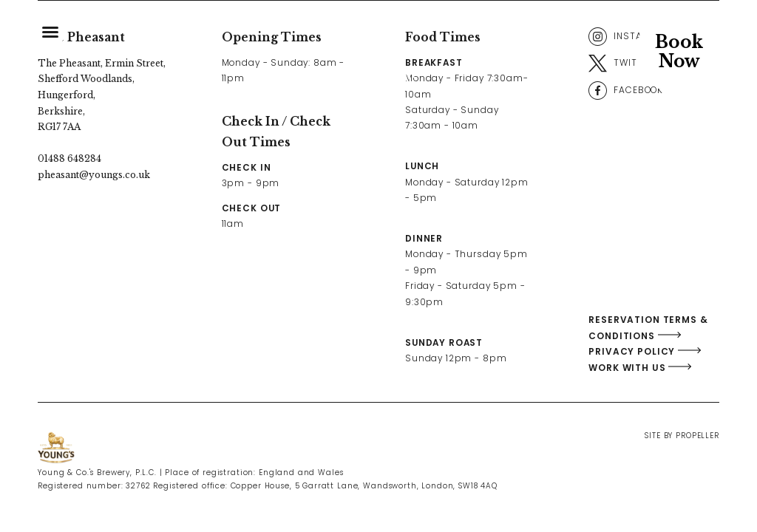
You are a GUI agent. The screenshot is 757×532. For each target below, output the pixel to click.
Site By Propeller (682, 436)
